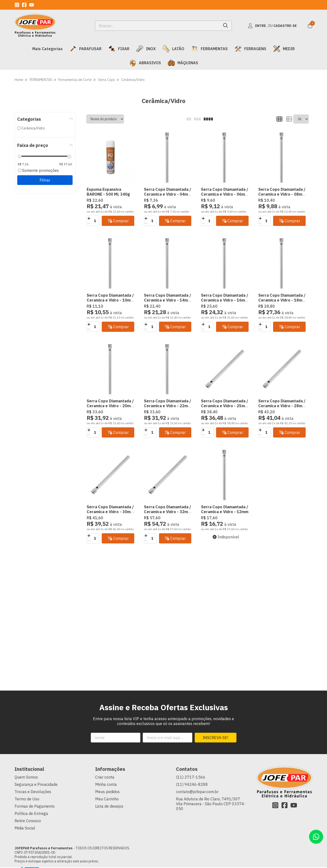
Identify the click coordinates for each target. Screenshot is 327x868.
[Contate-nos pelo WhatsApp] (316, 837)
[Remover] (89, 223)
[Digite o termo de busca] (157, 26)
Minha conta (106, 784)
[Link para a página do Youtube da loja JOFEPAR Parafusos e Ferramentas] (32, 5)
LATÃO (173, 49)
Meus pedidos (107, 792)
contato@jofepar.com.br (197, 792)
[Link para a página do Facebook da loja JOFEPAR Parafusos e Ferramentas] (24, 5)
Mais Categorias (47, 49)
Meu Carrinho (107, 799)
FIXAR (119, 49)
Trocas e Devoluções (33, 792)
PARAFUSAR (85, 49)
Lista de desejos (109, 806)
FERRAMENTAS (209, 49)
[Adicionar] (89, 218)
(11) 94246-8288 (192, 784)
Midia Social (25, 828)
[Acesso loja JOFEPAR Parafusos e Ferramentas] (272, 26)
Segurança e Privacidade (36, 784)
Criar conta (105, 777)
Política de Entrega (31, 813)
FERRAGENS (250, 49)
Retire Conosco (28, 821)
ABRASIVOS (145, 63)
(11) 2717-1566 (191, 777)
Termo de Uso (27, 799)
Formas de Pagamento (35, 806)
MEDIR (284, 49)
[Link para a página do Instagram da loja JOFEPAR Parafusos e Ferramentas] (17, 5)
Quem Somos (26, 777)
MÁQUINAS (183, 63)
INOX (146, 49)
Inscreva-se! (215, 738)
